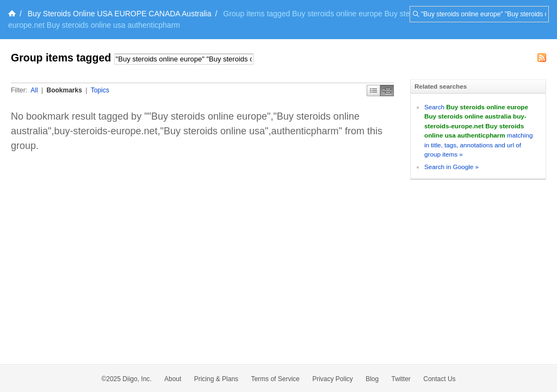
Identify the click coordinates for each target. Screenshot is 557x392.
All (34, 90)
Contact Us (439, 379)
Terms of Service (275, 379)
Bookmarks (64, 90)
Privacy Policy (333, 379)
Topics (100, 90)
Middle (387, 91)
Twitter (401, 379)
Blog (372, 379)
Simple (373, 91)
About (173, 379)
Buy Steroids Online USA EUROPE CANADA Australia (120, 14)
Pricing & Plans (216, 379)
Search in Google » (451, 167)
